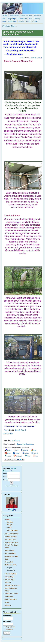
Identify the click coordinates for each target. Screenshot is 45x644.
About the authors (12, 594)
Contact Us (9, 597)
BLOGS (21, 21)
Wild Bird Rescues (12, 534)
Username (8, 616)
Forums (8, 605)
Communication (26, 16)
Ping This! (35, 453)
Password (8, 621)
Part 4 (39, 58)
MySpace (25, 453)
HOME (5, 16)
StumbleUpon (18, 456)
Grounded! (9, 562)
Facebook (25, 450)
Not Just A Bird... (9, 26)
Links (7, 602)
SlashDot (8, 456)
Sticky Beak (12, 21)
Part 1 (22, 58)
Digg (16, 450)
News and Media (11, 599)
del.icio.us (8, 450)
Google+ (8, 453)
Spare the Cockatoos (26, 444)
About (28, 21)
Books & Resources (12, 585)
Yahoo (35, 456)
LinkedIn (16, 453)
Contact (35, 21)
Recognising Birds (12, 542)
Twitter (27, 456)
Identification (14, 16)
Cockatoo (16, 440)
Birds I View (22, 19)
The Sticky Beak (11, 574)
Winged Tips (12, 19)
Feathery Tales (11, 554)
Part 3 (34, 58)
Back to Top (8, 434)
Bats (30, 19)
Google (33, 450)
